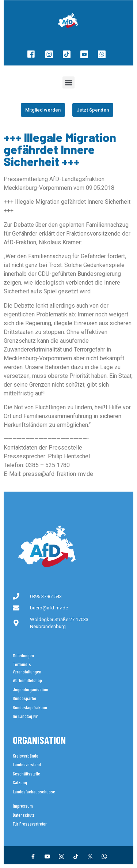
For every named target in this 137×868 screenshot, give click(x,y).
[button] (68, 82)
